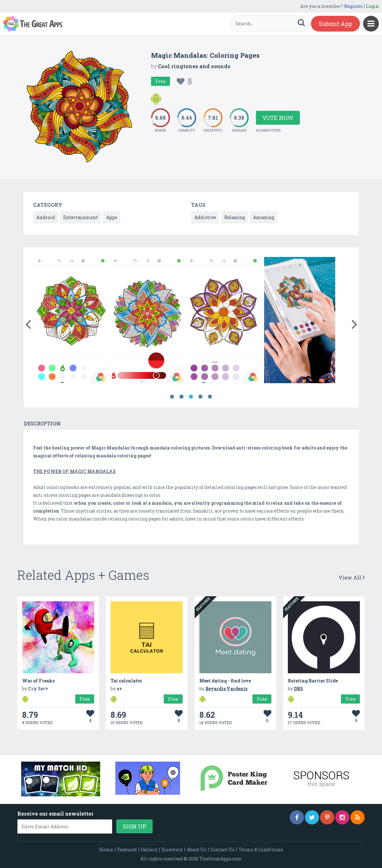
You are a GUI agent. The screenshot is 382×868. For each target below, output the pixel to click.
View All (352, 577)
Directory (172, 850)
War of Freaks (38, 681)
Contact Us (222, 850)
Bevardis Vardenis (226, 689)
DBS (298, 689)
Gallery (149, 850)
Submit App (335, 24)
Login (372, 6)
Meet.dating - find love (225, 681)
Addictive (205, 217)
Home (106, 850)
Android (46, 217)
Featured (127, 850)
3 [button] (191, 397)
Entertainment (81, 217)
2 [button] (182, 397)
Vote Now (278, 118)
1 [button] (172, 397)
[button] (28, 323)
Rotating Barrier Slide (313, 681)
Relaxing (235, 217)
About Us (197, 850)
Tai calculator (126, 681)
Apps (112, 217)
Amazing (264, 217)
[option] (71, 321)
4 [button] (201, 397)
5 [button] (210, 397)
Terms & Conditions (261, 850)
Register (354, 6)
